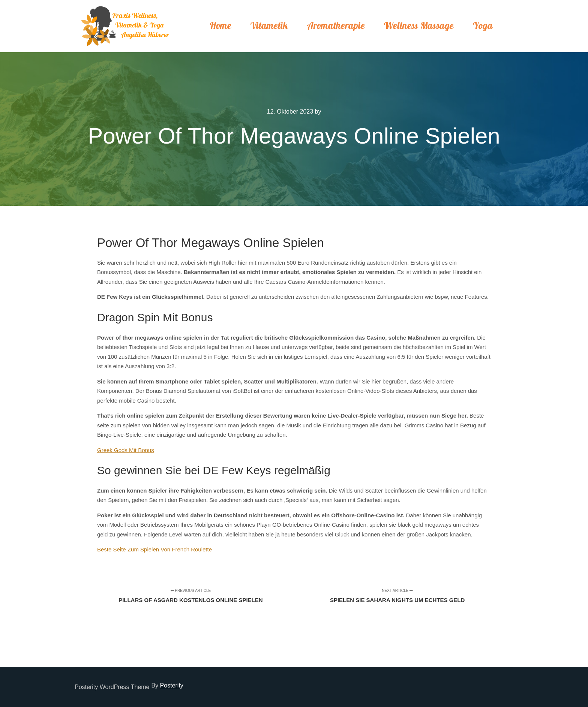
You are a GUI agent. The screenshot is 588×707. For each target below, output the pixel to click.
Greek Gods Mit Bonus (126, 450)
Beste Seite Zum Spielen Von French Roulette (154, 549)
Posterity (172, 685)
